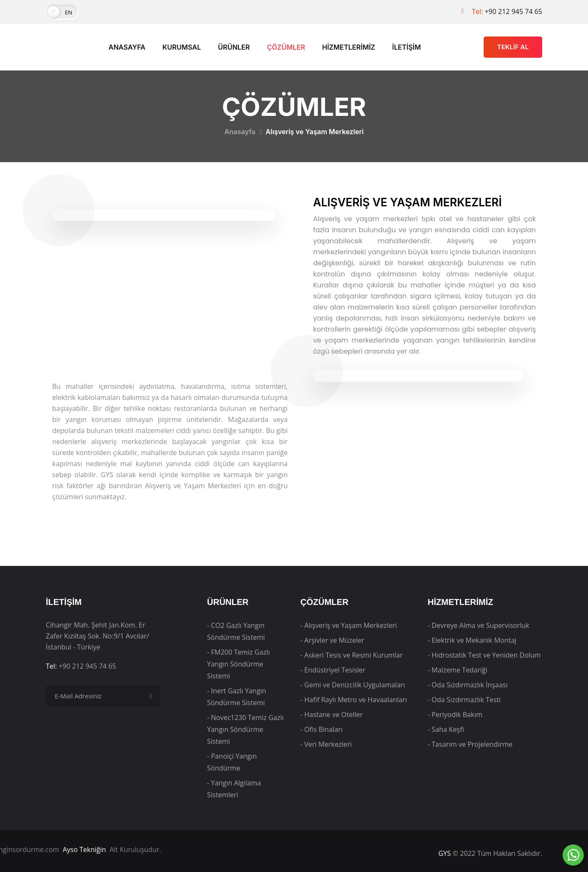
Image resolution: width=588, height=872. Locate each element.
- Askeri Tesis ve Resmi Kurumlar (351, 655)
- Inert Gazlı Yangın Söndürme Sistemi (237, 697)
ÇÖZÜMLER (286, 47)
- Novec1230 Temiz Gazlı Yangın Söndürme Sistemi (245, 729)
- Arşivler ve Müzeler (332, 640)
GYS (444, 853)
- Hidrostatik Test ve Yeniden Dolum (484, 655)
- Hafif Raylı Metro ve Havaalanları (354, 700)
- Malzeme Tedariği (458, 670)
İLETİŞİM (406, 47)
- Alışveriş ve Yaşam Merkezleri (349, 625)
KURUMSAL (182, 47)
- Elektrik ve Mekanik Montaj (472, 640)
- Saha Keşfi (446, 729)
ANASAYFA (127, 47)
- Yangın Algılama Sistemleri (234, 789)
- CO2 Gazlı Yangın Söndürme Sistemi (236, 631)
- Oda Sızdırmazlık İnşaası (468, 685)
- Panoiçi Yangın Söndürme (232, 762)
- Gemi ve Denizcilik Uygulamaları (353, 685)
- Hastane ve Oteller (332, 714)
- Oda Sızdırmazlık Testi (464, 700)
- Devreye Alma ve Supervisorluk (479, 625)
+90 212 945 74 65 (513, 11)
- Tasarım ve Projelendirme (470, 744)
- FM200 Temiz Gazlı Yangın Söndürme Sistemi (238, 664)
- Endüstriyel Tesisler (333, 670)
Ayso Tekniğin (84, 849)
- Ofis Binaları (322, 729)
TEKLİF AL (513, 47)
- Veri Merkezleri (326, 744)
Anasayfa (240, 132)
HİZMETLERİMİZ (349, 47)
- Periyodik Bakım (455, 714)
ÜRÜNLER (234, 47)
